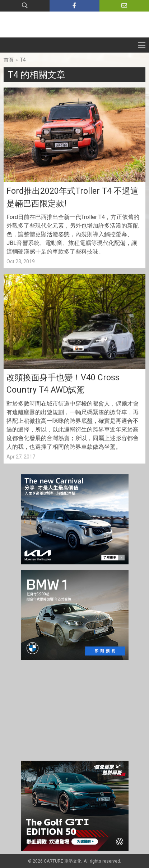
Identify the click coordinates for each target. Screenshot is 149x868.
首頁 (9, 60)
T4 (23, 60)
